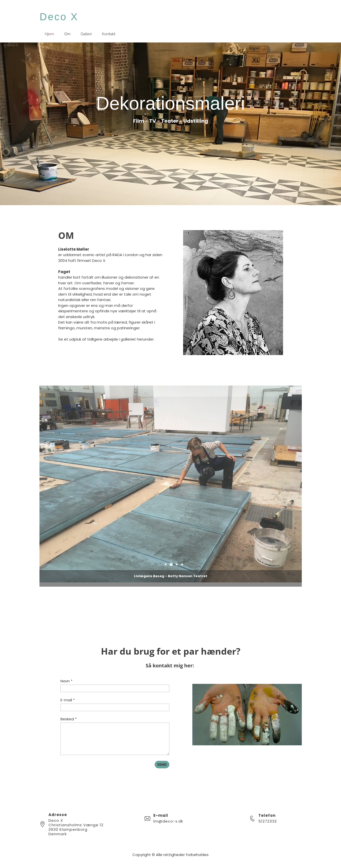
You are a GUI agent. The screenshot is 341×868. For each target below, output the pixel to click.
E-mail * (68, 700)
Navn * (66, 681)
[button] (171, 564)
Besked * (69, 719)
